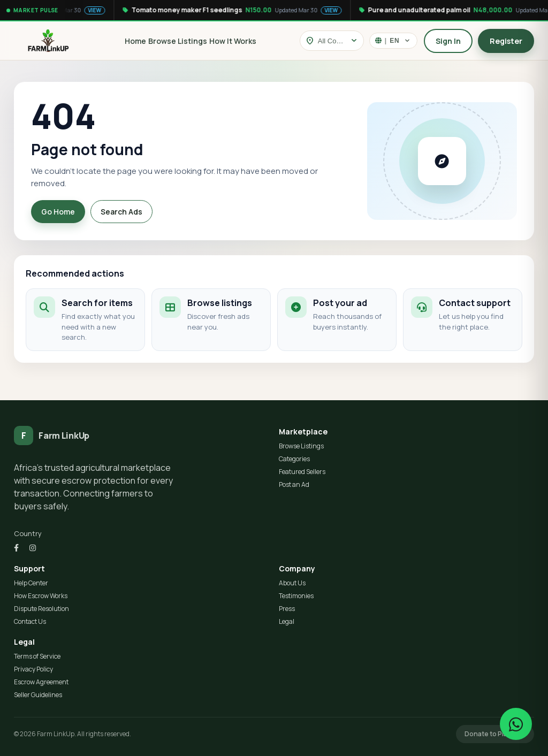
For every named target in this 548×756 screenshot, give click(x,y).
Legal (287, 621)
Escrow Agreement (41, 682)
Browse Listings (178, 41)
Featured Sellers (302, 472)
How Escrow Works (41, 596)
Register (506, 41)
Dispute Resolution (41, 609)
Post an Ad (294, 484)
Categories (294, 459)
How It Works (233, 41)
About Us (292, 583)
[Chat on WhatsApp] (516, 724)
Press (287, 609)
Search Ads (121, 212)
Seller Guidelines (38, 695)
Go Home (58, 212)
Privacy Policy (33, 669)
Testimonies (296, 596)
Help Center (31, 583)
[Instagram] (33, 548)
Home (135, 41)
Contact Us (30, 621)
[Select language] (393, 41)
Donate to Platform (495, 734)
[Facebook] (16, 548)
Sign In (448, 41)
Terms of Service (37, 656)
